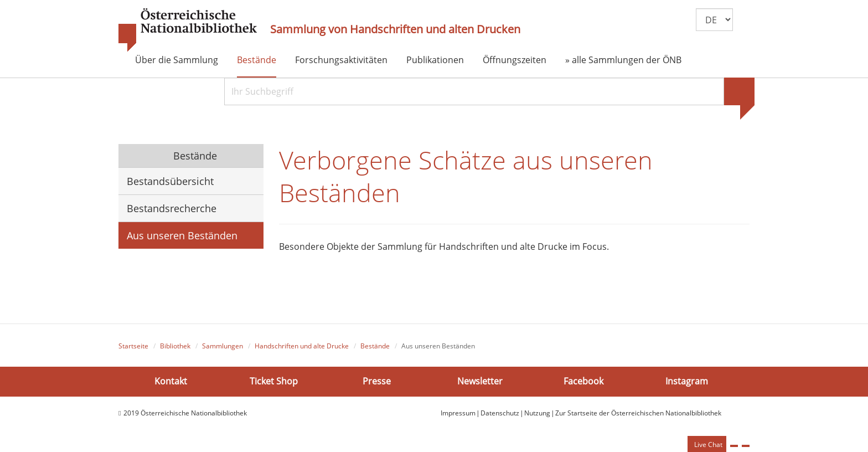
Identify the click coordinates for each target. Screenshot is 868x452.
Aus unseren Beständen (182, 235)
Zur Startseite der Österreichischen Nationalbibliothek (638, 413)
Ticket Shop (274, 381)
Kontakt (171, 381)
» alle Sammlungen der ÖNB (623, 60)
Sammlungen (223, 346)
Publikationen (435, 60)
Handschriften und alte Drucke (302, 346)
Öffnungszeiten (515, 60)
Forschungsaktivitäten (341, 60)
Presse (377, 381)
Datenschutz (500, 413)
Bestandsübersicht (170, 181)
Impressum (458, 413)
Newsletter (480, 381)
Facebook (583, 381)
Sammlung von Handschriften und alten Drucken (395, 29)
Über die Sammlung (177, 60)
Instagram (687, 381)
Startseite (133, 346)
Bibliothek (175, 346)
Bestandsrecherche (172, 208)
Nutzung (537, 413)
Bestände (257, 60)
